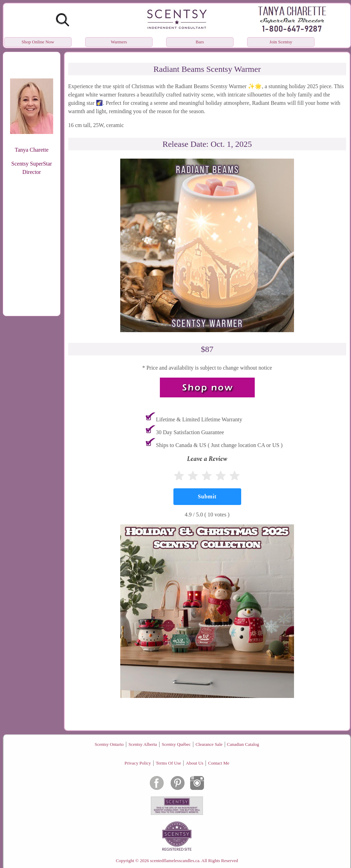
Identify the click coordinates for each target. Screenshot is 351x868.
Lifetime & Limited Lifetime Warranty (199, 419)
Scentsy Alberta (143, 744)
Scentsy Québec (176, 744)
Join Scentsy (281, 42)
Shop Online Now (38, 42)
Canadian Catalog (243, 744)
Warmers (119, 42)
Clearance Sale (209, 744)
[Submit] (207, 497)
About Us (195, 763)
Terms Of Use (168, 763)
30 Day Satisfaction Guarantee (190, 432)
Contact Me (219, 763)
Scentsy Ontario (109, 744)
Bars (200, 42)
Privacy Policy (138, 763)
